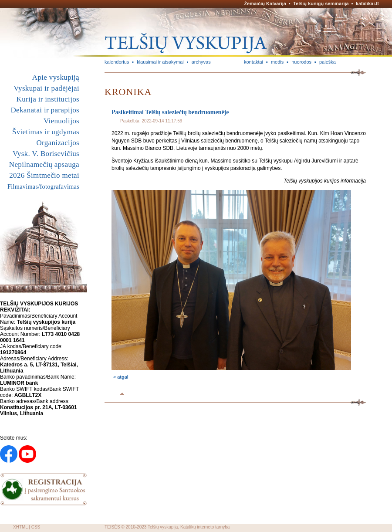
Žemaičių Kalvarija (265, 3)
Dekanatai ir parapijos (45, 110)
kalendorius (117, 62)
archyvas (201, 62)
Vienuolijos (61, 121)
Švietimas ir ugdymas (46, 132)
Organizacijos (58, 143)
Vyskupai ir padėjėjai (46, 88)
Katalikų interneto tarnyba (205, 527)
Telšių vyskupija (163, 527)
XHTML (20, 527)
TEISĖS (112, 527)
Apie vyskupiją (56, 77)
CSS (36, 527)
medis (277, 62)
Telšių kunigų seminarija (321, 3)
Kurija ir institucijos (48, 99)
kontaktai (253, 62)
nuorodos (301, 62)
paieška (328, 62)
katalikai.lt (367, 3)
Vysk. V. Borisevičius (46, 154)
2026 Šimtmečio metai (44, 175)
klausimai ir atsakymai (160, 62)
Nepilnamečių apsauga (44, 164)
